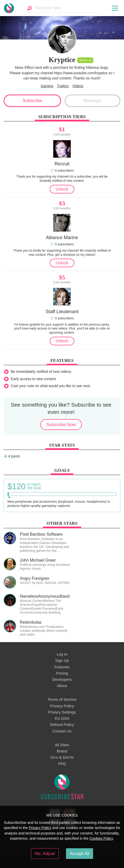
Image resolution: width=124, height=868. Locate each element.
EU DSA (62, 718)
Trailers (63, 86)
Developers (62, 679)
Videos (78, 86)
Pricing (62, 673)
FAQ (62, 764)
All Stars (62, 745)
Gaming (47, 86)
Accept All (80, 854)
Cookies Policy (101, 838)
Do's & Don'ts (62, 757)
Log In (62, 654)
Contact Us (62, 731)
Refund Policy (62, 725)
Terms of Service (62, 699)
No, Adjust (45, 854)
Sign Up (62, 661)
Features (62, 667)
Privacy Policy (62, 706)
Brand (62, 751)
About (62, 686)
